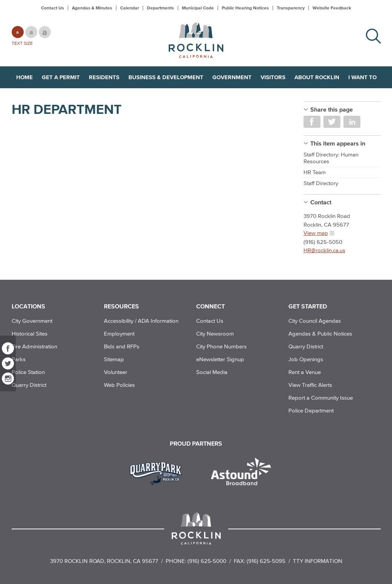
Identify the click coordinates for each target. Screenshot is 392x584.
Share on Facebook (312, 122)
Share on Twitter (332, 122)
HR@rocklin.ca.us (324, 250)
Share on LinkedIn (352, 122)
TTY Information (318, 561)
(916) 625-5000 (207, 561)
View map (316, 233)
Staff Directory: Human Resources (331, 158)
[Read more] (158, 472)
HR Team (315, 172)
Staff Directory (321, 183)
